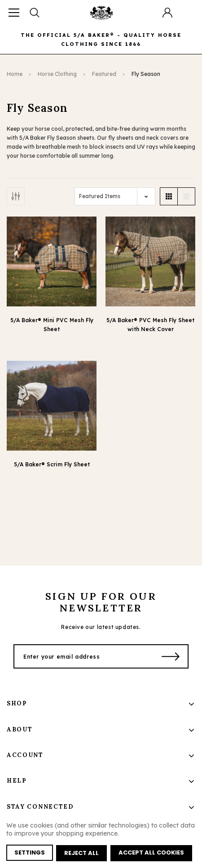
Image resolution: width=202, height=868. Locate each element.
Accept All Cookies (152, 853)
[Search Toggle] (35, 12)
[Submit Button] (171, 656)
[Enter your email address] (84, 656)
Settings (30, 853)
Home (15, 74)
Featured (104, 74)
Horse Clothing (57, 74)
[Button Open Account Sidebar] (167, 13)
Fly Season (146, 74)
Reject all (82, 853)
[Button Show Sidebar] (16, 196)
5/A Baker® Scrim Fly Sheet (52, 464)
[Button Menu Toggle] (14, 12)
